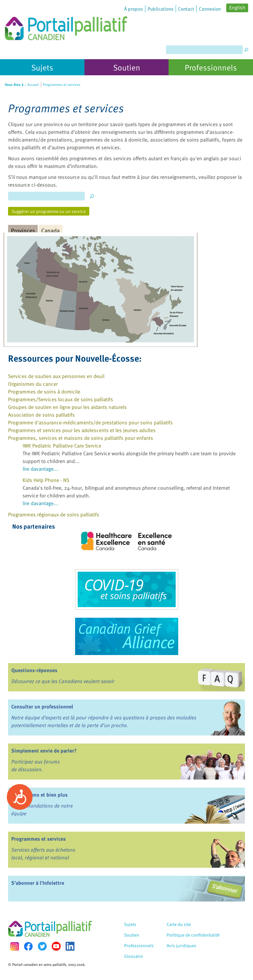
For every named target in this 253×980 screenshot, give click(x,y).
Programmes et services (39, 839)
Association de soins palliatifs (41, 415)
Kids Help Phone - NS (46, 480)
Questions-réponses (34, 670)
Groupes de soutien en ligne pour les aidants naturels (67, 407)
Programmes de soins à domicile (44, 392)
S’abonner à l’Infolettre (38, 883)
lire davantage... (40, 469)
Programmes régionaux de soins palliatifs (54, 514)
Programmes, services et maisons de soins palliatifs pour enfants (81, 438)
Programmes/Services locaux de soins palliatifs (61, 399)
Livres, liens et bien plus (39, 795)
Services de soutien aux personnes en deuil (56, 376)
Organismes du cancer (33, 384)
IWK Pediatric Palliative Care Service (62, 446)
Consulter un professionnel (42, 707)
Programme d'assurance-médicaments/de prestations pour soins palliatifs (90, 422)
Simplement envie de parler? (44, 751)
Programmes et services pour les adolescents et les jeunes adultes (82, 430)
